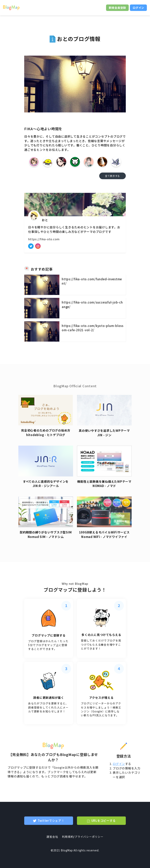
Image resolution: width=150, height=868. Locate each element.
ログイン (138, 8)
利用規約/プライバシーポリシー (83, 837)
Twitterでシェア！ (51, 820)
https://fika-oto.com (44, 239)
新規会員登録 (117, 8)
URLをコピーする (104, 820)
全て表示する (113, 176)
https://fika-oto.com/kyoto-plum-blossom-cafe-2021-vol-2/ (93, 328)
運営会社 (52, 837)
